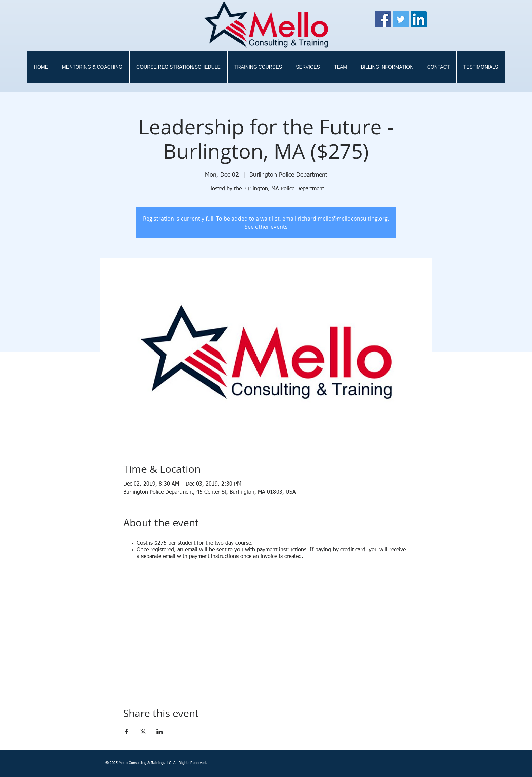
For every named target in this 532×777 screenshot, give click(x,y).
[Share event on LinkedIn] (160, 732)
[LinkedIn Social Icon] (419, 19)
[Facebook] (383, 19)
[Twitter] (401, 19)
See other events (266, 227)
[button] (258, 67)
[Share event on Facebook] (126, 732)
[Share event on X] (143, 732)
